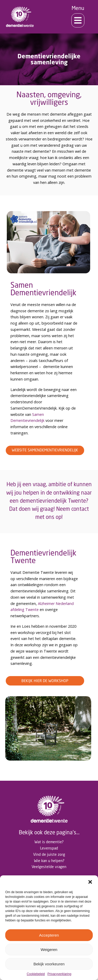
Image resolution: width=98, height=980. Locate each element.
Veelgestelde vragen (49, 867)
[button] (90, 882)
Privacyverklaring (59, 974)
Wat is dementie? (49, 842)
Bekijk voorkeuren (49, 964)
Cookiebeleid (36, 974)
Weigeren (49, 950)
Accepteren (49, 935)
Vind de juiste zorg (49, 854)
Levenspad (49, 848)
